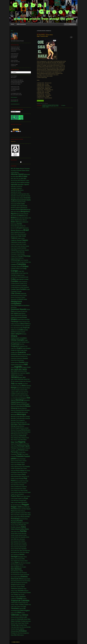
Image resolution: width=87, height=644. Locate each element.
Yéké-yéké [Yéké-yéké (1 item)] (13, 627)
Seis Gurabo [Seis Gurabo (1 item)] (14, 551)
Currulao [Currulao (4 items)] (19, 291)
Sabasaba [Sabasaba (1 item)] (18, 527)
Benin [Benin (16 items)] (28, 211)
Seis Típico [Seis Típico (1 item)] (20, 553)
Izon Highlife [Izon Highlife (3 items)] (26, 373)
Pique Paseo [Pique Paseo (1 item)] (14, 475)
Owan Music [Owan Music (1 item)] (14, 446)
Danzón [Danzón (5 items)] (21, 299)
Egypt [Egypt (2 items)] (20, 313)
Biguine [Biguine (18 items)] (13, 214)
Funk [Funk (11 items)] (28, 328)
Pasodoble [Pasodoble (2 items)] (17, 468)
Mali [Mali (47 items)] (28, 398)
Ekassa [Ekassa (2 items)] (23, 313)
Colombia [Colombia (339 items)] (21, 264)
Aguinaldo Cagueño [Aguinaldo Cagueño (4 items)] (23, 184)
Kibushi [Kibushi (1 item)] (18, 388)
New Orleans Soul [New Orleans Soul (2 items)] (16, 440)
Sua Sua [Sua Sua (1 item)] (25, 581)
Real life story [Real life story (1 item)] (18, 505)
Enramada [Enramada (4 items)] (19, 317)
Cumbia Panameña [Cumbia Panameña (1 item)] (24, 287)
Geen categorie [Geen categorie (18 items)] (16, 334)
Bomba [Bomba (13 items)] (20, 224)
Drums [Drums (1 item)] (28, 310)
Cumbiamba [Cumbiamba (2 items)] (24, 285)
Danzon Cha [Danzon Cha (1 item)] (14, 297)
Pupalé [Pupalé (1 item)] (20, 498)
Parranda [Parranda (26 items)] (14, 452)
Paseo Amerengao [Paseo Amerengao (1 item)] (21, 459)
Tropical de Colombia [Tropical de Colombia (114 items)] (20, 601)
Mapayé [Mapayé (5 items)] (18, 402)
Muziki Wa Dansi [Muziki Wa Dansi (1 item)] (15, 436)
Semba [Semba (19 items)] (22, 554)
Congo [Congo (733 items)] (14, 271)
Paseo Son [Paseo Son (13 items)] (21, 465)
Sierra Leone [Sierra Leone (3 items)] (14, 559)
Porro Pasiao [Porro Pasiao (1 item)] (14, 490)
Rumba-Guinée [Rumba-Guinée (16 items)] (16, 523)
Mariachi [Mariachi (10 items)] (14, 404)
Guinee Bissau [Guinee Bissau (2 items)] (15, 363)
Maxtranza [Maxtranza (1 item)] (13, 406)
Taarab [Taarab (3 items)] (23, 587)
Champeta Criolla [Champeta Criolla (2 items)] (15, 254)
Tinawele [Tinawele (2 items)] (28, 593)
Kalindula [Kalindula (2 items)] (28, 386)
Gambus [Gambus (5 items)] (13, 332)
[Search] (70, 24)
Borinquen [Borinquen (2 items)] (26, 228)
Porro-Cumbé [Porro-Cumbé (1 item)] (19, 481)
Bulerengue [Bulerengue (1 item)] (24, 234)
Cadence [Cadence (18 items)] (14, 238)
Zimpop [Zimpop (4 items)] (13, 633)
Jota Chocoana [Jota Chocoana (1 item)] (27, 381)
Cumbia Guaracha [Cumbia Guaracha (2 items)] (16, 285)
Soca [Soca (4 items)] (26, 561)
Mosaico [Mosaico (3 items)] (28, 430)
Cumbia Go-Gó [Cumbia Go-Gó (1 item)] (23, 284)
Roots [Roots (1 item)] (26, 519)
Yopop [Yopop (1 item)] (23, 623)
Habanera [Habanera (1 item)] (21, 365)
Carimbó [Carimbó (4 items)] (24, 248)
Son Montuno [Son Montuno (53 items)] (16, 569)
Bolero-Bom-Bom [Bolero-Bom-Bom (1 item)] (21, 218)
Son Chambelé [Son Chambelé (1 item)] (27, 563)
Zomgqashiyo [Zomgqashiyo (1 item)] (26, 633)
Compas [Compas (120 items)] (25, 266)
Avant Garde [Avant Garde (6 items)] (21, 204)
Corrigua (57, 105)
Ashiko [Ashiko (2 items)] (24, 202)
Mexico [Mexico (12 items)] (25, 424)
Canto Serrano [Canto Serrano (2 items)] (21, 246)
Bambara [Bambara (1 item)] (13, 210)
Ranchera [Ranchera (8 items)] (24, 502)
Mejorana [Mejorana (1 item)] (24, 408)
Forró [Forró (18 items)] (27, 324)
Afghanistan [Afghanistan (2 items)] (27, 174)
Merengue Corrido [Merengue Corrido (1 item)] (15, 418)
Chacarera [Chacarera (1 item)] (13, 252)
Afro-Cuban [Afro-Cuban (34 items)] (23, 176)
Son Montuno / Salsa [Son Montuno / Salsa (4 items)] (17, 571)
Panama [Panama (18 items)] (21, 450)
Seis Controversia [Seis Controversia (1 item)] (15, 547)
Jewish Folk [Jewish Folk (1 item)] (27, 379)
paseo (55, 106)
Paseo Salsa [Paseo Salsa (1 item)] (14, 465)
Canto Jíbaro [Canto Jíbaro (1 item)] (14, 246)
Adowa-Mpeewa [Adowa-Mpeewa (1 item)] (15, 172)
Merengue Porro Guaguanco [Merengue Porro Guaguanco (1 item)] (18, 420)
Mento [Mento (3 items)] (23, 410)
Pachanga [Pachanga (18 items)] (21, 446)
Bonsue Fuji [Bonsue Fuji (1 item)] (14, 228)
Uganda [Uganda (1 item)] (21, 609)
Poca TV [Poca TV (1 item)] (27, 477)
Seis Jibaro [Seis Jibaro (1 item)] (20, 551)
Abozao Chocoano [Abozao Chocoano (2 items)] (25, 169)
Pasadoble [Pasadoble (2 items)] (14, 454)
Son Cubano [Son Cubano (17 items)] (15, 567)
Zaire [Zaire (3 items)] (18, 627)
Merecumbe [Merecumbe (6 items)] (18, 412)
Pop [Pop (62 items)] (25, 478)
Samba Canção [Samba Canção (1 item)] (15, 535)
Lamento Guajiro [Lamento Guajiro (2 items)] (15, 390)
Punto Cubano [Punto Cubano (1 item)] (27, 496)
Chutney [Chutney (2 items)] (26, 262)
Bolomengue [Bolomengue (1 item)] (14, 224)
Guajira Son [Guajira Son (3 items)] (14, 353)
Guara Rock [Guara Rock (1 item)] (14, 360)
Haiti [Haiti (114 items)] (26, 364)
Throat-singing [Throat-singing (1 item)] (22, 593)
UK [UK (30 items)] (24, 608)
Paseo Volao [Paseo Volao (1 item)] (22, 467)
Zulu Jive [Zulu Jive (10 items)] (17, 635)
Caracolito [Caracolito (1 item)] (19, 248)
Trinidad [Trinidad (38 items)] (19, 598)
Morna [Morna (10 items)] (23, 430)
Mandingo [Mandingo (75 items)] (20, 400)
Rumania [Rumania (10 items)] (14, 521)
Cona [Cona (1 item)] (21, 269)
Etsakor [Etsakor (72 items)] (14, 319)
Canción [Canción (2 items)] (24, 242)
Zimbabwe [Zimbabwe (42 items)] (23, 631)
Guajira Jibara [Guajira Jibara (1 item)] (24, 350)
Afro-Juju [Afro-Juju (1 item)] (18, 179)
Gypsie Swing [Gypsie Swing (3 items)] (15, 365)
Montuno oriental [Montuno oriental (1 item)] (24, 428)
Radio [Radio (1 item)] (25, 500)
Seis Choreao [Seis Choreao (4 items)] (15, 543)
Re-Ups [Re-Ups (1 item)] (13, 505)
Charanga (49, 105)
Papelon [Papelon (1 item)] (26, 450)
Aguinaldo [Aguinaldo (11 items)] (14, 184)
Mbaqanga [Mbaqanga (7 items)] (14, 408)
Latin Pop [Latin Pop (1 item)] (26, 392)
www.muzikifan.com (14, 101)
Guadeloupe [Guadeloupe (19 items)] (15, 344)
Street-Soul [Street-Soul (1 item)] (20, 581)
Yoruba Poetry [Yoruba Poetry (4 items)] (23, 625)
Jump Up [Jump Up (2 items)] (19, 386)
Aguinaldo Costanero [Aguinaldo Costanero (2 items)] (16, 188)
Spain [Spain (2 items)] (29, 579)
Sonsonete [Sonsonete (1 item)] (26, 575)
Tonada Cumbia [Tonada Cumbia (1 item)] (15, 597)
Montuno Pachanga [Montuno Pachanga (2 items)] (16, 430)
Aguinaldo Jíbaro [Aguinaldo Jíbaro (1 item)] (25, 194)
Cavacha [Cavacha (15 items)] (14, 250)
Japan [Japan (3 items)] (21, 377)
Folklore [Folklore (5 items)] (22, 324)
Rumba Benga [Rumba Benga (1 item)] (25, 523)
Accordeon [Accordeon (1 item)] (13, 170)
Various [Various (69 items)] (25, 615)
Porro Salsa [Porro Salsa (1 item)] (20, 490)
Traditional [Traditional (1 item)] (13, 599)
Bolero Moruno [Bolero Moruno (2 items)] (23, 220)
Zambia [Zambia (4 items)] (28, 627)
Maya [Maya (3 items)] (18, 406)
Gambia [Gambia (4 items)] (25, 330)
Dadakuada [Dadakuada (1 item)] (23, 294)
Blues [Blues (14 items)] (21, 216)
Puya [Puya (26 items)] (26, 498)
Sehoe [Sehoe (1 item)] (28, 537)
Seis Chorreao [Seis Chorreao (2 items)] (15, 545)
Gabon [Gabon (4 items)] (13, 330)
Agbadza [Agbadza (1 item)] (22, 182)
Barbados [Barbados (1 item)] (18, 210)
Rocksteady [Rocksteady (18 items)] (15, 519)
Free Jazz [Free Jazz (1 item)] (13, 328)
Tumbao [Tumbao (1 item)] (16, 605)
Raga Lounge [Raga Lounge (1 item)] (14, 502)
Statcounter (13, 141)
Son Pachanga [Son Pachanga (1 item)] (23, 573)
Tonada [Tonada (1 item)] (23, 595)
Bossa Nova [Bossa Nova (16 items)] (15, 230)
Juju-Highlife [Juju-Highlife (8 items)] (19, 384)
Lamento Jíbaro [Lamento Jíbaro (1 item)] (24, 390)
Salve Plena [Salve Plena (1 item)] (17, 531)
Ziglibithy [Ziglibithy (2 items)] (22, 629)
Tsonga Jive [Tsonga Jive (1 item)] (25, 603)
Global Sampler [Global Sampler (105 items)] (18, 340)
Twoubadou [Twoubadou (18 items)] (15, 608)
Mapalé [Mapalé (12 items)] (13, 402)
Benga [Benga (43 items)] (23, 211)
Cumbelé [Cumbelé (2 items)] (26, 279)
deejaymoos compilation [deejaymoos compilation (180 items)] (16, 302)
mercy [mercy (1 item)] (12, 412)
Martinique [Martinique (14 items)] (26, 404)
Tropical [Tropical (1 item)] (24, 599)
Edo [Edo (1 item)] (26, 312)
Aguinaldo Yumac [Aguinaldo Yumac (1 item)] (15, 198)
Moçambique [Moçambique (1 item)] (27, 432)
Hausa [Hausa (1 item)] (12, 367)
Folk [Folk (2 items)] (29, 322)
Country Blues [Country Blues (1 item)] (14, 277)
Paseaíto (52, 106)
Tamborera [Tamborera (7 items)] (14, 589)
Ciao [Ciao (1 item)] (30, 262)
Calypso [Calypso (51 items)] (25, 240)
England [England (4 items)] (13, 317)
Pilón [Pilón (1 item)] (21, 473)
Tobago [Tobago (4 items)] (16, 594)
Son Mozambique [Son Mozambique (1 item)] (15, 573)
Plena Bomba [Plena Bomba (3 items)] (15, 476)
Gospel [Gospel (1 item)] (13, 342)
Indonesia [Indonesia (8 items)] (14, 373)
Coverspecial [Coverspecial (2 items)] (21, 277)
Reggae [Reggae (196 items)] (25, 504)
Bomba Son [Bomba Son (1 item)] (23, 226)
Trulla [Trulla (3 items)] (12, 603)
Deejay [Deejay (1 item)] (25, 299)
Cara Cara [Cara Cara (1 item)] (13, 248)
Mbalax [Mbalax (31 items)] (28, 406)
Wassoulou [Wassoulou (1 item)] (28, 621)
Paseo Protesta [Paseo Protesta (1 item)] (21, 463)
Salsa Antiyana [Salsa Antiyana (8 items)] (16, 529)
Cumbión (44, 106)
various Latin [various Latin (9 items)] (23, 617)
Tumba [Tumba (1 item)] (13, 605)
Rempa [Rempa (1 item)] (23, 507)
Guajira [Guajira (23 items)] (19, 348)
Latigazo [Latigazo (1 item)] (13, 392)
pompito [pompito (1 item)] (17, 479)
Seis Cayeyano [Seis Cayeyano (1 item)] (15, 541)
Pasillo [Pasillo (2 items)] (13, 468)
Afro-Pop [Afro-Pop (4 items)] (20, 180)
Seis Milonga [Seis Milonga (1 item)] (14, 553)
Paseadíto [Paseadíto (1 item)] (13, 457)
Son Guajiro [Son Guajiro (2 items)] (23, 567)
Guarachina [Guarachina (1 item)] (14, 358)
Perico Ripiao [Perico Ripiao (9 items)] (20, 470)
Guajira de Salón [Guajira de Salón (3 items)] (15, 350)
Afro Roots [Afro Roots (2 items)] (17, 182)
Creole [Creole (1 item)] (27, 277)
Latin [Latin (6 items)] (17, 392)
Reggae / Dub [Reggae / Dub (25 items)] (16, 507)
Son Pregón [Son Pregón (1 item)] (21, 575)
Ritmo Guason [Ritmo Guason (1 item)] (21, 513)
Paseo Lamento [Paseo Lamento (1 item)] (23, 461)
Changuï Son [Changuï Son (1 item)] (14, 256)
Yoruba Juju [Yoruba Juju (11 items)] (15, 625)
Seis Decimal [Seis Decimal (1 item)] (23, 547)
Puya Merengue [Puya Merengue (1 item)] (15, 500)
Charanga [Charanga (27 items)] (27, 256)
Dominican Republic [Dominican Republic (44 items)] (19, 309)
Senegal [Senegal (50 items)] (14, 557)
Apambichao (45, 105)
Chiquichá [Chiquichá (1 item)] (26, 260)
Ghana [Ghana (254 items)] (14, 336)
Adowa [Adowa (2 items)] (27, 170)
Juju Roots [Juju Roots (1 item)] (13, 386)
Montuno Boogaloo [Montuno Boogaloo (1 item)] (15, 428)
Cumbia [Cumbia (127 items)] (14, 281)
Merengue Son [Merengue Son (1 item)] (23, 422)
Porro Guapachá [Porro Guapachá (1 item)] (23, 487)
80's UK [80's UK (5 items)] (13, 168)
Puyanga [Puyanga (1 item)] (21, 500)
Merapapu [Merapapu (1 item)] (27, 410)
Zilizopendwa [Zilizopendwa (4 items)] (15, 631)
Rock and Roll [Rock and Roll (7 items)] (25, 517)
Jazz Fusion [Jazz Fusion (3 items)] (14, 379)
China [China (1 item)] (22, 260)
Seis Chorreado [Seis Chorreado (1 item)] (23, 543)
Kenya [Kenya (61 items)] (13, 388)
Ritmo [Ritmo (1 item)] (17, 511)
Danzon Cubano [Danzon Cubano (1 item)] (21, 297)
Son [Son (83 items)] (17, 563)
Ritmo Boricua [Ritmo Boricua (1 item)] (22, 511)
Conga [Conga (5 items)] (24, 269)
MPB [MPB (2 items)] (12, 434)
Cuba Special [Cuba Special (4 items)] (20, 279)
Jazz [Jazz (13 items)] (24, 377)
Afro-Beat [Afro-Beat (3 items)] (16, 177)
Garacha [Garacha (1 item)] (23, 332)
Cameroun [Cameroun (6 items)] (14, 242)
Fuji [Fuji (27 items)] (25, 328)
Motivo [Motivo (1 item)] (12, 432)
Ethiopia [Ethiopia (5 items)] (24, 317)
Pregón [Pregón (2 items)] (29, 492)
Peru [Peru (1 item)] (26, 471)
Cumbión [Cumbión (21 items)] (23, 289)
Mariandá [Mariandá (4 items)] (19, 404)
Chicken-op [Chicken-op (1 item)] (21, 258)
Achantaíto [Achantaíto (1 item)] (19, 170)
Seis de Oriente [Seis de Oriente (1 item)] (15, 549)
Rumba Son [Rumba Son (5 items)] (23, 525)
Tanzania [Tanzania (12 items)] (21, 591)
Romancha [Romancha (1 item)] (22, 519)
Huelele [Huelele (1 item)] (29, 367)
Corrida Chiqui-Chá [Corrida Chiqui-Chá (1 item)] (23, 273)
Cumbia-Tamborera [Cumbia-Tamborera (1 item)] (23, 282)
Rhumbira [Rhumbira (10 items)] (14, 509)
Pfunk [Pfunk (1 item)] (29, 471)
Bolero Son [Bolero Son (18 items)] (15, 222)
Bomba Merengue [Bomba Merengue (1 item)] (15, 226)
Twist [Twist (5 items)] (24, 606)
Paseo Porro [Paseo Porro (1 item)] (14, 463)
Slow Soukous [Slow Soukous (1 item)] (21, 561)
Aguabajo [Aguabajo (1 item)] (27, 182)
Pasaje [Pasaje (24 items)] (19, 454)
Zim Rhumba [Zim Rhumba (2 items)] (19, 633)
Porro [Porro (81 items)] (13, 481)
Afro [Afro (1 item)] (12, 177)
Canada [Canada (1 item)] (19, 242)
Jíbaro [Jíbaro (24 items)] (23, 386)
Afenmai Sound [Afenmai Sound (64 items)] (17, 174)
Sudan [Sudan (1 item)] (29, 581)
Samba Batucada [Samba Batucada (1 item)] (22, 533)
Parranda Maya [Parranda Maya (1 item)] (22, 452)
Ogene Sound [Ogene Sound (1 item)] (14, 444)
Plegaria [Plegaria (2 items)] (19, 475)
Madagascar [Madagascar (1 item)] (24, 398)
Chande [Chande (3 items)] (22, 254)
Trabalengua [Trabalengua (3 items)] (22, 596)
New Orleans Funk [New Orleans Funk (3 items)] (24, 438)
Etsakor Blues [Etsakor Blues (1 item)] (21, 320)
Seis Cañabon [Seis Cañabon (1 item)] (22, 541)
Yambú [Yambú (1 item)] (16, 623)
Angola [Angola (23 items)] (13, 200)
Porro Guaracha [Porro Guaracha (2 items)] (15, 489)
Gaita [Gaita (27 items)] (21, 330)
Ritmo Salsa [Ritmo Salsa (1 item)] (28, 515)
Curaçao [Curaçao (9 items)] (14, 291)
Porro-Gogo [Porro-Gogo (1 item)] (25, 481)
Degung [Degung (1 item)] (13, 306)
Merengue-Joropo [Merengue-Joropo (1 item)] (15, 417)
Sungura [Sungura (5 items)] (13, 585)
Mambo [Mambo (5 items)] (13, 400)
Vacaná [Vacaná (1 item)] (23, 613)
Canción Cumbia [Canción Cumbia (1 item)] (15, 244)
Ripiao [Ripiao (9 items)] (13, 511)
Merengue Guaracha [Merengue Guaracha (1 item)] (25, 418)
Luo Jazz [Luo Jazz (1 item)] (13, 398)
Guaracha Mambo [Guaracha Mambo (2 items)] (26, 354)
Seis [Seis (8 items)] (15, 539)
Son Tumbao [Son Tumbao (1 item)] (14, 577)
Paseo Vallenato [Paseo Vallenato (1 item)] (15, 467)
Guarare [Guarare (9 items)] (25, 358)
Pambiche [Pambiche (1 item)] (28, 448)
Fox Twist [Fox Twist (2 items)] (13, 326)
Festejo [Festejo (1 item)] (20, 322)
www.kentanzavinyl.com (15, 104)
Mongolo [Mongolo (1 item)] (18, 426)
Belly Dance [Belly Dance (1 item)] (14, 212)
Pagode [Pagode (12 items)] (27, 446)
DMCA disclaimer (14, 97)
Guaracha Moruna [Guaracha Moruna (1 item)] (15, 356)
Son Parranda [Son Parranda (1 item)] (14, 575)
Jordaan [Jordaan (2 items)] (17, 381)
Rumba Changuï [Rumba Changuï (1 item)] (15, 525)
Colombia (53, 105)
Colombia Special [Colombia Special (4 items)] (16, 267)
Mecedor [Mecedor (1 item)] (20, 408)
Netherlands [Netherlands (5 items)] (23, 436)
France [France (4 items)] (18, 326)
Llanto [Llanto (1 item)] (26, 394)
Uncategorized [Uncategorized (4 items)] (15, 611)
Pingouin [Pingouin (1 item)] (25, 473)
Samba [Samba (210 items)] (23, 531)
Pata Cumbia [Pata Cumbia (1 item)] (24, 469)
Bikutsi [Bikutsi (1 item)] (12, 216)
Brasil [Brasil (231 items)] (26, 230)
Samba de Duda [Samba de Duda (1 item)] (23, 535)
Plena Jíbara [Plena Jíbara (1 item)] (22, 477)
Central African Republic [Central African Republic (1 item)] (23, 250)
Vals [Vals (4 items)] (21, 615)
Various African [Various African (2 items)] (15, 617)
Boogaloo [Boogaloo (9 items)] (20, 228)
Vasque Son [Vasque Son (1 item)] (14, 619)
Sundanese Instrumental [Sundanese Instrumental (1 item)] (21, 583)
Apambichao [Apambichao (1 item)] (14, 202)
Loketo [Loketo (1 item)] (13, 396)
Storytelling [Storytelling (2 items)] (14, 581)
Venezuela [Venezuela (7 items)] (20, 619)
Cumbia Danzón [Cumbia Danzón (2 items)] (15, 283)
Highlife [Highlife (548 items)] (18, 367)
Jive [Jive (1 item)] (13, 381)
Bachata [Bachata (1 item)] (25, 206)
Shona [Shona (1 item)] (25, 557)
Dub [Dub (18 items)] (12, 311)
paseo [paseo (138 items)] (14, 458)
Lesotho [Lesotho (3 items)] (18, 394)
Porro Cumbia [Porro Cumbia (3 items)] (15, 487)
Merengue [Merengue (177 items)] (21, 414)
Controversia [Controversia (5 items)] (15, 273)
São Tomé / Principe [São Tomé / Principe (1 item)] (16, 587)
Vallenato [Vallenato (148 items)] (15, 615)
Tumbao (47, 107)
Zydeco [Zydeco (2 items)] (22, 635)
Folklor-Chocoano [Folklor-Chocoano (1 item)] (15, 324)
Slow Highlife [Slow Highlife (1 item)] (14, 561)
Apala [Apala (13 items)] (29, 200)
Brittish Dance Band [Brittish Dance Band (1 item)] (16, 234)
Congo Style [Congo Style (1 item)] (21, 271)
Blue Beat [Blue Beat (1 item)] (17, 216)
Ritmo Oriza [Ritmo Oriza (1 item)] (14, 515)
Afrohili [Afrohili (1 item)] (13, 182)
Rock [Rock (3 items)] (19, 517)
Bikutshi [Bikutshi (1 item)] (26, 214)
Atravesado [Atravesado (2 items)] (14, 204)
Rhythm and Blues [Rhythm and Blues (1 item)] (22, 509)
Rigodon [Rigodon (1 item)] (29, 509)
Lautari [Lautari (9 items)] (13, 394)
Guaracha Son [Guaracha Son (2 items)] (24, 356)
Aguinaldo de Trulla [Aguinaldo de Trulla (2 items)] (16, 194)
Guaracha (48, 106)
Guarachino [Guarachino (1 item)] (20, 358)
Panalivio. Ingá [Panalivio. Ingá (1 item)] (14, 450)
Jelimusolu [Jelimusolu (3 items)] (21, 379)
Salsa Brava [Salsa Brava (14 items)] (25, 529)
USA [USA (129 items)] (19, 613)
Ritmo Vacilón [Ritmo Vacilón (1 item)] (14, 517)
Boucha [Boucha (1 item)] (21, 230)
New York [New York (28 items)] (14, 442)
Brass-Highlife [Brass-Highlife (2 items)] (15, 232)
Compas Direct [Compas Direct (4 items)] (15, 269)
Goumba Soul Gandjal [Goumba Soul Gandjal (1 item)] (20, 342)
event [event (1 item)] (26, 320)
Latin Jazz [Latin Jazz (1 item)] (21, 392)
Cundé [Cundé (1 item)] (28, 289)
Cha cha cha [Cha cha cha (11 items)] (20, 252)
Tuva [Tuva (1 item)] (22, 607)
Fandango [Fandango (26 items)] (15, 321)
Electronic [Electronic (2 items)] (24, 315)
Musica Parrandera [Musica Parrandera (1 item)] (23, 434)
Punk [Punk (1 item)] (22, 496)
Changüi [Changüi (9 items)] (20, 256)
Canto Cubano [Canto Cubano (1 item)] (23, 244)
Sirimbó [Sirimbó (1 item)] (20, 559)
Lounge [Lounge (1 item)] (20, 396)
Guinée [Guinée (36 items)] (22, 362)
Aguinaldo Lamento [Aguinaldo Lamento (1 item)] (16, 196)
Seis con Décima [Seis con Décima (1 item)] (23, 545)
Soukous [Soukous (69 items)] (24, 577)
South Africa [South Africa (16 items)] (19, 579)
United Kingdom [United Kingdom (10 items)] (25, 611)
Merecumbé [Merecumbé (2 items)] (25, 412)
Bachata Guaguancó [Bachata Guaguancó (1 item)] (16, 208)
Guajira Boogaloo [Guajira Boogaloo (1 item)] (26, 348)
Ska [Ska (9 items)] (23, 559)
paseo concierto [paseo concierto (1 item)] (15, 461)
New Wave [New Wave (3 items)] (24, 440)
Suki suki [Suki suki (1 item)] (13, 583)
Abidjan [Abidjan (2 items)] (18, 169)
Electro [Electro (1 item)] (20, 315)
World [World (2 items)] (12, 623)
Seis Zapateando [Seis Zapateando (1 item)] (15, 555)
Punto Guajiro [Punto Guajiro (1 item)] (14, 498)
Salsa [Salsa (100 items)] (23, 527)
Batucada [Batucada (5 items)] (23, 209)
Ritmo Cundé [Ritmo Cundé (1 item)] (14, 513)
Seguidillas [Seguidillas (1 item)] (23, 537)
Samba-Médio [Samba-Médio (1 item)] (14, 533)
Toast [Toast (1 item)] (12, 595)
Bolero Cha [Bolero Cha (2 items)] (28, 218)
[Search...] (21, 72)
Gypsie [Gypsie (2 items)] (26, 363)
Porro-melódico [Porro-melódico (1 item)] (15, 483)
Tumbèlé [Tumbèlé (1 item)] (26, 605)
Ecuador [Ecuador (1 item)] (23, 312)
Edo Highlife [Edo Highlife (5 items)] (14, 313)
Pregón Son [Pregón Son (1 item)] (14, 494)
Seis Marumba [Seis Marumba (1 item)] (26, 551)
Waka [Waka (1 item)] (29, 619)
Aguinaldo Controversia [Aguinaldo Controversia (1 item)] (17, 186)
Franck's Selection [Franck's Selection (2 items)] (25, 326)
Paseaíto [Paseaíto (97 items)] (20, 456)
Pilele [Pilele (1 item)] (19, 473)
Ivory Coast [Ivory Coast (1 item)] (20, 373)
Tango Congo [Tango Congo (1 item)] (14, 591)
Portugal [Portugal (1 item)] (25, 490)
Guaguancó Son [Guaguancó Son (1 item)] (24, 346)
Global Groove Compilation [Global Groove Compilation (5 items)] (19, 338)
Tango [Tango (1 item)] (25, 589)
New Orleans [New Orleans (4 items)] (15, 438)
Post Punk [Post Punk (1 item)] (24, 492)
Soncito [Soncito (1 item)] (21, 565)
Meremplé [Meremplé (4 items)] (14, 415)
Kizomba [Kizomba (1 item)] (22, 388)
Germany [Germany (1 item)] (24, 334)
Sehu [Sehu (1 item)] (12, 539)
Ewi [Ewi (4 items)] (28, 319)
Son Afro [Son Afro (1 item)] (21, 563)
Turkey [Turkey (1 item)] (18, 607)
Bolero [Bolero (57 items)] (13, 218)
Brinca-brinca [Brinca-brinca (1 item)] (22, 232)
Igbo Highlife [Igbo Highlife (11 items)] (23, 369)
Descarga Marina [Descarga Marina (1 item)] (25, 306)
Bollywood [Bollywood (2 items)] (25, 222)
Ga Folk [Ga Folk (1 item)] (17, 330)
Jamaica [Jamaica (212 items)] (15, 377)
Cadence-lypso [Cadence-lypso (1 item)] (21, 238)
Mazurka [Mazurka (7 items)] (22, 406)
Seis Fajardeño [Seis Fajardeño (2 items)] (23, 549)
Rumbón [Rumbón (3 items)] (13, 527)
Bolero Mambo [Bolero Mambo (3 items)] (15, 220)
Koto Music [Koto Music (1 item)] (27, 388)
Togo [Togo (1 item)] (19, 595)
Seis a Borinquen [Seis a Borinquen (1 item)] (21, 539)
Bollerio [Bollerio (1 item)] (21, 222)
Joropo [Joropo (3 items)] (21, 381)
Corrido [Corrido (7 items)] (13, 275)
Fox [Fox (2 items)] (30, 324)
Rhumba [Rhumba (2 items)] (27, 507)
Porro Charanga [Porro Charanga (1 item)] (20, 485)
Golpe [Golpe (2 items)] (26, 340)
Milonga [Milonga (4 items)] (13, 426)
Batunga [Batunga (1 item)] (28, 210)
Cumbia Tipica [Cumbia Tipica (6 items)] (15, 289)
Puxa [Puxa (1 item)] (23, 498)
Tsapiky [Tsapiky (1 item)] (16, 603)
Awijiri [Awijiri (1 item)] (21, 206)
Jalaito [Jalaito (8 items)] (13, 375)
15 (71, 37)
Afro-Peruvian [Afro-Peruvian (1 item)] (14, 181)
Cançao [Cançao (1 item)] (27, 246)
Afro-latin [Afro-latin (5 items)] (24, 179)
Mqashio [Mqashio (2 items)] (16, 434)
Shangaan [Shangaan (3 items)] (20, 557)
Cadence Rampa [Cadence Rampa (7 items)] (16, 240)
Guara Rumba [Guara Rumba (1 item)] (20, 360)
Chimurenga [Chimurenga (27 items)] (15, 260)
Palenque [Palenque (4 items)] (14, 448)
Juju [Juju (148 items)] (13, 383)
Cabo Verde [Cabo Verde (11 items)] (22, 236)
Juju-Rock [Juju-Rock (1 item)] (25, 384)
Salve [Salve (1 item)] (12, 531)
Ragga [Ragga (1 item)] (19, 502)
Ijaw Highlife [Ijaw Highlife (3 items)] (14, 371)
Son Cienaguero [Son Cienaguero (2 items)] (15, 565)
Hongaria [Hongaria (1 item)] (24, 367)
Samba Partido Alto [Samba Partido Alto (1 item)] (16, 537)
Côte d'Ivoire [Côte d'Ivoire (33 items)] (16, 293)
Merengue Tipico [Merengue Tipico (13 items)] (16, 424)
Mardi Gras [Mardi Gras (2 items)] (24, 402)
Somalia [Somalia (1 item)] (13, 563)
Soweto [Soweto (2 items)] (25, 579)
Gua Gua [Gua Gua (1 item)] (22, 344)
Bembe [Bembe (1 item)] (19, 212)
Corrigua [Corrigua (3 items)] (18, 275)
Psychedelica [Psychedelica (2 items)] (20, 494)
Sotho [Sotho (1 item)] (19, 577)
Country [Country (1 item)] (23, 275)
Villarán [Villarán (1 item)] (26, 619)
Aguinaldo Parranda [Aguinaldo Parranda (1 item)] (25, 196)
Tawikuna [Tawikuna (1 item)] (26, 591)
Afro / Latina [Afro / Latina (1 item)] (26, 181)
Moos (12, 31)
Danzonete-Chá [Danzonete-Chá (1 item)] (15, 299)
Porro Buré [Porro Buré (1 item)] (13, 485)
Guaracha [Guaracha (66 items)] (22, 352)
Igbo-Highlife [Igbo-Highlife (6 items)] (15, 369)
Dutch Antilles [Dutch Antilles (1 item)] (17, 312)
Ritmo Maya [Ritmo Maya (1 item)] (28, 513)
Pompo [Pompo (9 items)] (21, 479)
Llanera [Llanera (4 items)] (22, 394)
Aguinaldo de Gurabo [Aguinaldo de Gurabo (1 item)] (16, 192)
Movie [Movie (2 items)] (16, 432)
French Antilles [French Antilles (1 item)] (19, 328)
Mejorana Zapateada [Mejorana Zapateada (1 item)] (16, 410)
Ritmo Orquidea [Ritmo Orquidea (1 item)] (21, 515)
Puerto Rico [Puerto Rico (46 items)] (15, 496)
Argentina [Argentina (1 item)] (20, 202)
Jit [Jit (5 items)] (12, 381)
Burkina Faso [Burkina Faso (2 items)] (14, 236)
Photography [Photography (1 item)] (14, 473)
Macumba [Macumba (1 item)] (18, 398)
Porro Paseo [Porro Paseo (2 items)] (23, 489)
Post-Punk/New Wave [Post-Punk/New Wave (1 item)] (16, 492)
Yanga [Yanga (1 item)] (19, 623)
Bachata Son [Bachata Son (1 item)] (24, 208)
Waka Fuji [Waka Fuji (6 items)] (14, 621)
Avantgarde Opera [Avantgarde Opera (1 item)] (15, 206)
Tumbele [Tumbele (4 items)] (21, 605)
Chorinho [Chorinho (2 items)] (13, 262)
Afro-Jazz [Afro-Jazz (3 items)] (13, 179)
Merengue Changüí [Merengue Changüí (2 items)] (25, 416)
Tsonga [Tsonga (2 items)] (20, 603)
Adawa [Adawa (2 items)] (24, 170)
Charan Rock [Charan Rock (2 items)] (14, 258)
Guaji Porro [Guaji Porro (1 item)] (14, 348)
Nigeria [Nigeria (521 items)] (22, 442)
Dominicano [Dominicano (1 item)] (14, 307)
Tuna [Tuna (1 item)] (30, 605)
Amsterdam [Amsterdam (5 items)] (27, 198)
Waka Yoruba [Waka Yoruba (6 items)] (21, 621)
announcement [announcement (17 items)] (21, 200)
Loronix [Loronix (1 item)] (16, 396)
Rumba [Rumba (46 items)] (20, 521)
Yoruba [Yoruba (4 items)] (26, 623)
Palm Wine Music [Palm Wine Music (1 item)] (21, 448)
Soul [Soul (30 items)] (13, 579)
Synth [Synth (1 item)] (23, 585)
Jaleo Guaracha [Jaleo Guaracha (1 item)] (19, 375)
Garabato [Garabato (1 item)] (18, 332)
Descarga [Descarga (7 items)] (18, 305)
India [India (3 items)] (25, 371)
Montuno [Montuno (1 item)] (22, 426)
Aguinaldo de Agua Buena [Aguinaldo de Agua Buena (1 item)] (17, 190)
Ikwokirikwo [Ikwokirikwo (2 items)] (21, 371)
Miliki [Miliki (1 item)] (28, 424)
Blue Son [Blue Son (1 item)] (26, 216)
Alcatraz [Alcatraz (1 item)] (22, 198)
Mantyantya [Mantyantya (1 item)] (27, 400)
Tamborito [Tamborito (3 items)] (20, 589)
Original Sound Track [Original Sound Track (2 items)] (23, 444)
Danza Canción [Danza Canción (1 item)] (23, 295)
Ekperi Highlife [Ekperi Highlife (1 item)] (14, 315)
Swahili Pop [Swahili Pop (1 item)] (19, 585)
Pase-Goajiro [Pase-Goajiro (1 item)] (25, 454)
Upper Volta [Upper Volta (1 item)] (14, 613)
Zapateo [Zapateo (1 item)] (17, 629)
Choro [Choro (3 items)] (18, 262)
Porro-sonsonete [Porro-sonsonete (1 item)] (22, 483)
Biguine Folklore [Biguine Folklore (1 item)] (20, 214)
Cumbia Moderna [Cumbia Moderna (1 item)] (15, 287)
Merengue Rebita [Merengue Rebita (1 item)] (15, 422)
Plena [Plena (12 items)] (24, 474)
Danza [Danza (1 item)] (18, 295)
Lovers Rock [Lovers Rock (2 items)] (25, 396)
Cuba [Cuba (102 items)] (13, 279)
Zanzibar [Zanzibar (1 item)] (13, 629)
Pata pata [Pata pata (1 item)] (13, 471)
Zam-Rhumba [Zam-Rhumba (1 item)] (23, 627)
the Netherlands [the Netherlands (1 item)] (15, 593)
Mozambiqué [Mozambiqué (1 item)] (21, 432)
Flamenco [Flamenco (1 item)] (25, 322)
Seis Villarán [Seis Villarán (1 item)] (26, 553)
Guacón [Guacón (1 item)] (27, 342)
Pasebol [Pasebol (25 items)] (27, 456)
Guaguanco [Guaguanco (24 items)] (15, 346)
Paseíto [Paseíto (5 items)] (28, 467)
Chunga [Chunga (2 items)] (22, 262)
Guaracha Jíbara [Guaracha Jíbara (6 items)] (16, 354)
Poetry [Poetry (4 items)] (13, 479)
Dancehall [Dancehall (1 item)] (13, 295)
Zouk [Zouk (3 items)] (12, 635)
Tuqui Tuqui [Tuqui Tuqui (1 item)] (14, 607)
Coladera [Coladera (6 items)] (14, 264)
